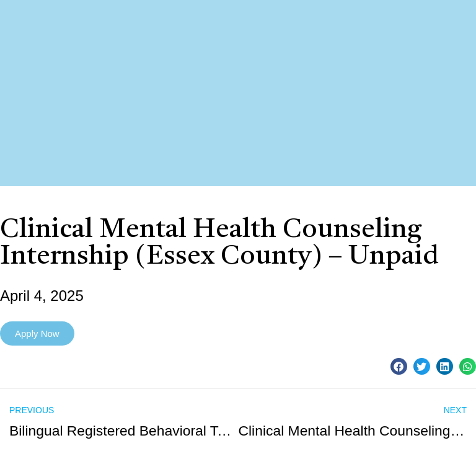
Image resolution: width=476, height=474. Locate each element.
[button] (399, 366)
